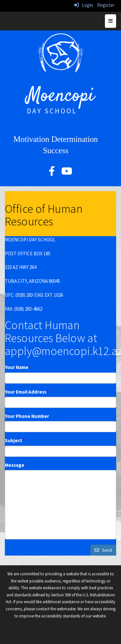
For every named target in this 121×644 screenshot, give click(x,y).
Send (103, 550)
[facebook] (52, 173)
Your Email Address (27, 392)
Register (106, 5)
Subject (15, 440)
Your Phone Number (27, 416)
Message (16, 465)
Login (83, 5)
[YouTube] (67, 173)
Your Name (18, 367)
